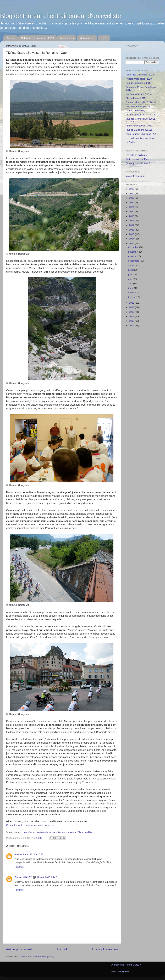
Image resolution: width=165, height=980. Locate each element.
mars (131, 288)
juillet (131, 270)
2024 (132, 193)
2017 (132, 225)
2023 (132, 198)
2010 (132, 312)
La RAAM (130, 142)
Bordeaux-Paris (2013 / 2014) (141, 102)
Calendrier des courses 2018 (37, 38)
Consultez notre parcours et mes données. (30, 825)
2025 (132, 189)
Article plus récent (19, 949)
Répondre (20, 867)
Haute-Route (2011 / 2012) (139, 126)
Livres (104, 38)
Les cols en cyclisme (136, 155)
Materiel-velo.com (135, 176)
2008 (132, 321)
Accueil (11, 38)
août (131, 265)
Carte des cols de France (138, 159)
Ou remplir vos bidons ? (138, 163)
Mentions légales (120, 971)
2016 (132, 230)
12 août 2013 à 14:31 (48, 877)
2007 (132, 326)
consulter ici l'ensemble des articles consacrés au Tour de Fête (57, 832)
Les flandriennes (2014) (138, 106)
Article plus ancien (105, 949)
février (132, 293)
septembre (134, 261)
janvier (132, 297)
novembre (134, 252)
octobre (132, 256)
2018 (132, 221)
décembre (134, 247)
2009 (132, 316)
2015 (132, 234)
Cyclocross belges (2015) (139, 94)
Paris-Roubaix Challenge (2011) (142, 134)
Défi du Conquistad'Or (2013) (141, 115)
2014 (132, 239)
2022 (132, 203)
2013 (132, 243)
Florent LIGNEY (23, 877)
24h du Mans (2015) (136, 98)
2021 (132, 207)
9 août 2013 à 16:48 (33, 854)
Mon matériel (87, 38)
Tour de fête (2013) (135, 111)
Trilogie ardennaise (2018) (139, 79)
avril (131, 284)
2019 (132, 216)
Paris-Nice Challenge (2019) (140, 75)
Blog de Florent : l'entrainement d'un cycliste (60, 16)
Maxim (18, 854)
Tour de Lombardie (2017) (139, 83)
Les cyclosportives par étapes (141, 138)
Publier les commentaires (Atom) (37, 956)
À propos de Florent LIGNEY (126, 965)
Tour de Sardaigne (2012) (139, 130)
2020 (132, 211)
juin (130, 274)
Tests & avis (67, 38)
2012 (132, 303)
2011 (132, 307)
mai (130, 279)
